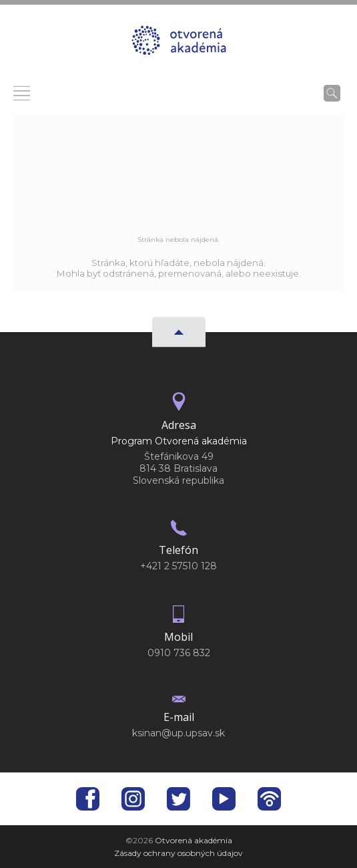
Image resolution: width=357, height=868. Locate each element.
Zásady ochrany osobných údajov (178, 853)
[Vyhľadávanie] (332, 93)
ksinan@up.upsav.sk (178, 733)
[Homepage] (179, 44)
